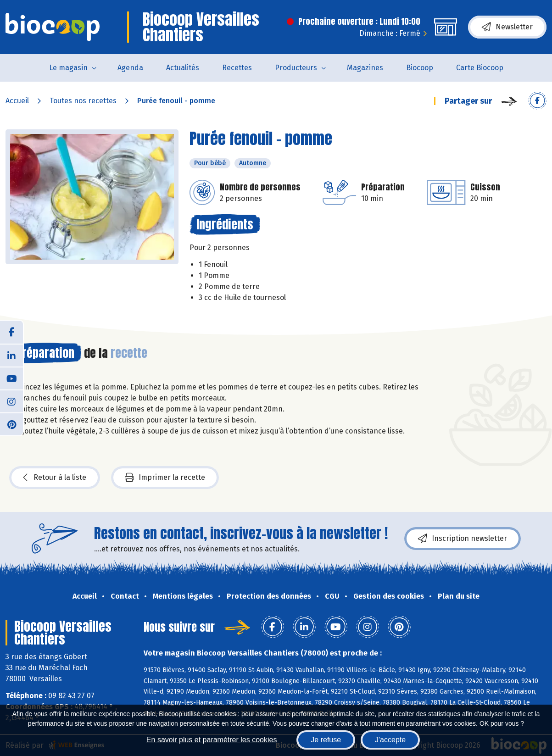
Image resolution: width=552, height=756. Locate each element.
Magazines (365, 68)
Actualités (183, 68)
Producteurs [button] (296, 68)
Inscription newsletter (463, 539)
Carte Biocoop (480, 68)
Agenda (130, 68)
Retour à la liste (55, 478)
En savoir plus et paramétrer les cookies (212, 740)
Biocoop (420, 68)
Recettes (237, 68)
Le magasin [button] (68, 68)
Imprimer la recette (165, 478)
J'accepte (390, 740)
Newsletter (507, 27)
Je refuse (326, 740)
